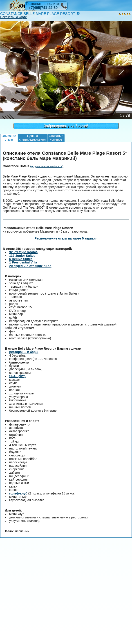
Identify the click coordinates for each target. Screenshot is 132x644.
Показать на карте (14, 17)
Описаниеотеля (9, 138)
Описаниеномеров (56, 138)
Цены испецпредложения (32, 138)
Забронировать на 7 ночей (66, 126)
